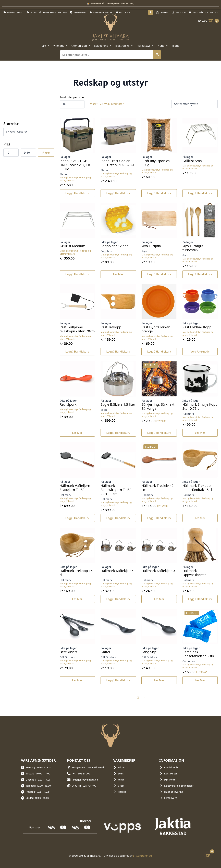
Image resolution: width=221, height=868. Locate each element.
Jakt (46, 46)
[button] (157, 55)
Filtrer (46, 153)
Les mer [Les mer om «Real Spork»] (77, 433)
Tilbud (175, 46)
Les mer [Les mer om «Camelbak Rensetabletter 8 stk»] (200, 680)
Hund (163, 46)
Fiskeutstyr (145, 46)
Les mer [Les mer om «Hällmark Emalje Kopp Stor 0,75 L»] (200, 433)
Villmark (60, 46)
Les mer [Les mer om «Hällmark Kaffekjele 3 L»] (159, 599)
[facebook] (151, 12)
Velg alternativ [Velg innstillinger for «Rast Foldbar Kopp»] (200, 352)
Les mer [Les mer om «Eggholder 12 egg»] (118, 274)
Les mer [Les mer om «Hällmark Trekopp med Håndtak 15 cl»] (200, 518)
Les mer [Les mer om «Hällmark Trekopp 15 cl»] (77, 599)
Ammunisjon (81, 46)
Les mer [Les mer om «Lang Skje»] (159, 680)
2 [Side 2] (138, 697)
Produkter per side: (72, 97)
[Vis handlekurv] (208, 21)
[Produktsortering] (194, 104)
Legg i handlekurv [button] (77, 193)
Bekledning (103, 46)
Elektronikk (124, 46)
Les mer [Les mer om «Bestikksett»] (77, 680)
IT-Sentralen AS (143, 856)
